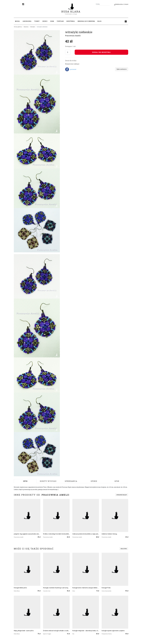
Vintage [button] (60, 21)
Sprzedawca (71, 481)
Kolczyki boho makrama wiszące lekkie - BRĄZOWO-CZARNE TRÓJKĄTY (86, 588)
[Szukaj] (109, 4)
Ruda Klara (71, 10)
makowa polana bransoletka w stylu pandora (86, 534)
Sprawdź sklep (122, 495)
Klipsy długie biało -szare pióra (24, 631)
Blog (99, 21)
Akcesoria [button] (27, 21)
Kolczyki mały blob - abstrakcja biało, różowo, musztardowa (86, 631)
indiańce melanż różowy (109, 534)
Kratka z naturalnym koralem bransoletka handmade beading (56, 534)
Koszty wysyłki (48, 481)
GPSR (117, 481)
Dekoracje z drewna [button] (86, 21)
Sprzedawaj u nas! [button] (121, 4)
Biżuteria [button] (71, 21)
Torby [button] (37, 21)
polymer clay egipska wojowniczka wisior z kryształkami (27, 534)
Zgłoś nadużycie (122, 69)
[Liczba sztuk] (68, 52)
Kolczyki (33, 27)
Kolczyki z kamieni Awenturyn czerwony (56, 588)
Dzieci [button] (45, 21)
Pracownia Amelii (73, 36)
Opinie (94, 481)
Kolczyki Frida (106, 588)
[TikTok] (23, 4)
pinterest (73, 69)
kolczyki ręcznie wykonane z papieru (113, 631)
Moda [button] (17, 21)
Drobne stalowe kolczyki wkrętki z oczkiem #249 (56, 631)
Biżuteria (26, 27)
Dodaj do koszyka (101, 52)
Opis (25, 481)
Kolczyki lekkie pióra (20, 588)
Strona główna (18, 27)
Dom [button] (52, 21)
